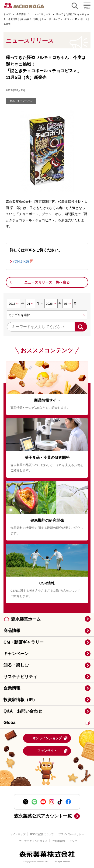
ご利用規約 (58, 841)
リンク (73, 841)
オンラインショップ (50, 738)
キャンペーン (16, 654)
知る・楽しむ (16, 665)
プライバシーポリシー (71, 834)
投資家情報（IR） (20, 700)
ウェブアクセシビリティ (33, 841)
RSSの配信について (42, 834)
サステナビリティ (20, 677)
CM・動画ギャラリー (24, 642)
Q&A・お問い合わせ (23, 711)
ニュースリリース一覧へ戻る (47, 282)
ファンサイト (53, 751)
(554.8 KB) (21, 261)
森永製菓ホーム (26, 619)
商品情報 (12, 631)
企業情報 (12, 688)
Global (47, 723)
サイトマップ (18, 834)
